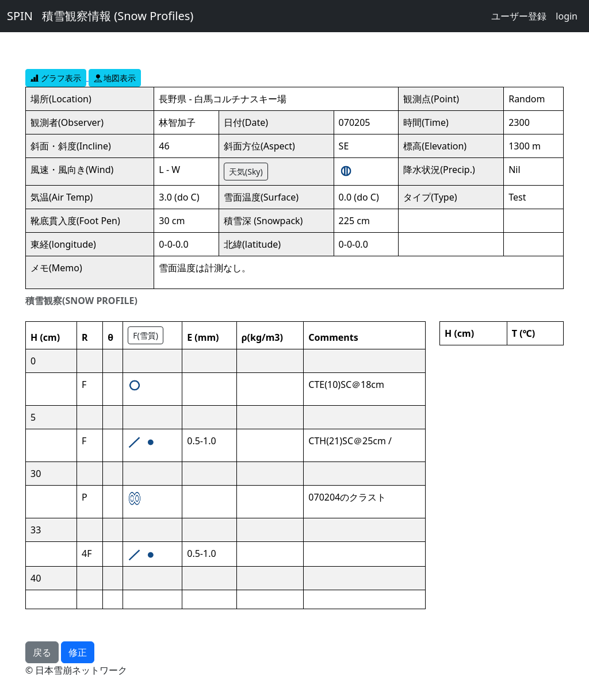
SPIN (20, 16)
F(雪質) (146, 335)
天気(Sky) (246, 172)
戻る (42, 652)
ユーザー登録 (519, 16)
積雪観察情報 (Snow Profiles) (118, 16)
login (567, 16)
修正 (78, 652)
